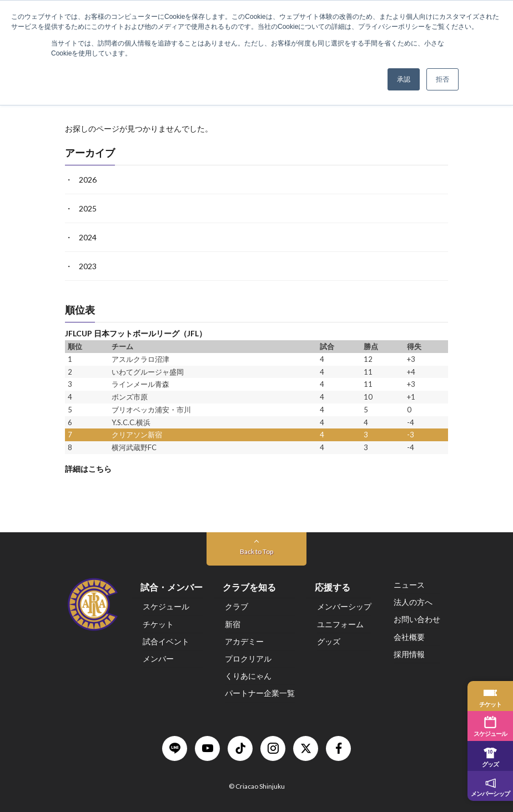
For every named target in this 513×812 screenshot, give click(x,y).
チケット (158, 624)
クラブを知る (249, 587)
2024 (88, 237)
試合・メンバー (172, 587)
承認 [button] (404, 79)
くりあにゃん (248, 676)
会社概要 (409, 637)
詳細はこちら (88, 469)
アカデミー (244, 641)
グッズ (329, 641)
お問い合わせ (417, 619)
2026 (88, 180)
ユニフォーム (340, 624)
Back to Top (256, 551)
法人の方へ (413, 602)
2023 (88, 266)
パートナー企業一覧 (260, 693)
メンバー (158, 659)
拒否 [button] (442, 79)
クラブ (237, 606)
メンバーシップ (344, 606)
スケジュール (166, 606)
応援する (333, 587)
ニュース (409, 585)
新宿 (233, 624)
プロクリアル (248, 659)
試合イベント (166, 641)
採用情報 (409, 654)
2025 (88, 208)
